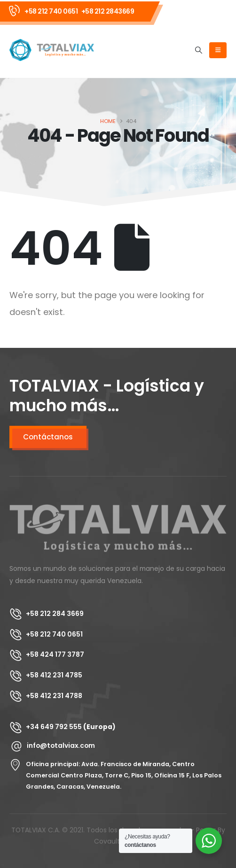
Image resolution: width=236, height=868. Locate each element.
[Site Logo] (52, 50)
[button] (199, 50)
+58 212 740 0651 (51, 11)
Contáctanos (48, 437)
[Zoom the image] (118, 510)
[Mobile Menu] (218, 50)
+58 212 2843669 (108, 11)
